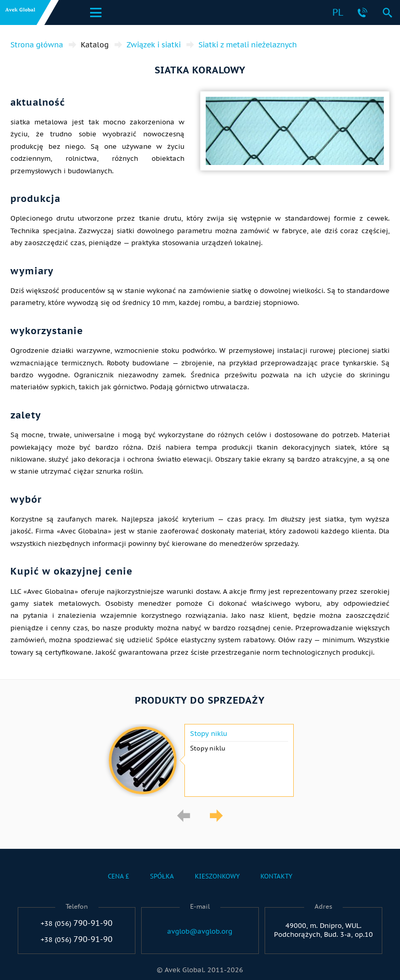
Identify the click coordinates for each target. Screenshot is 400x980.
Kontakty (276, 876)
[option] (200, 760)
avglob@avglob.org (200, 932)
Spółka (162, 876)
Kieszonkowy (217, 876)
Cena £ (118, 876)
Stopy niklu (209, 734)
